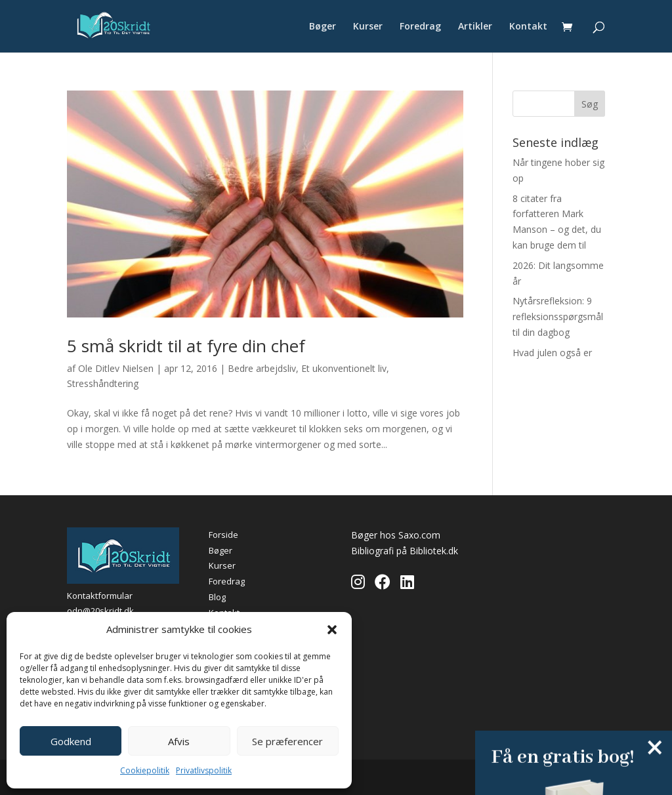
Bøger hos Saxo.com (396, 535)
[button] (332, 630)
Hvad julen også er (552, 353)
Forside (223, 535)
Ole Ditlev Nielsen (116, 368)
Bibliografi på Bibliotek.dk (405, 551)
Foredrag (420, 27)
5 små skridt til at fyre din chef (186, 346)
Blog (217, 597)
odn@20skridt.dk (100, 611)
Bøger (323, 27)
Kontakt (528, 27)
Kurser (368, 27)
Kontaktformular (100, 596)
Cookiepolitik (145, 770)
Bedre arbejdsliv (262, 368)
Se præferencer (287, 741)
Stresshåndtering (103, 383)
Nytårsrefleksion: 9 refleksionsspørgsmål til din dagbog (558, 316)
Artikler (475, 27)
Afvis (179, 741)
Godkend (71, 741)
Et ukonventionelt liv (344, 368)
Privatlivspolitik (204, 770)
